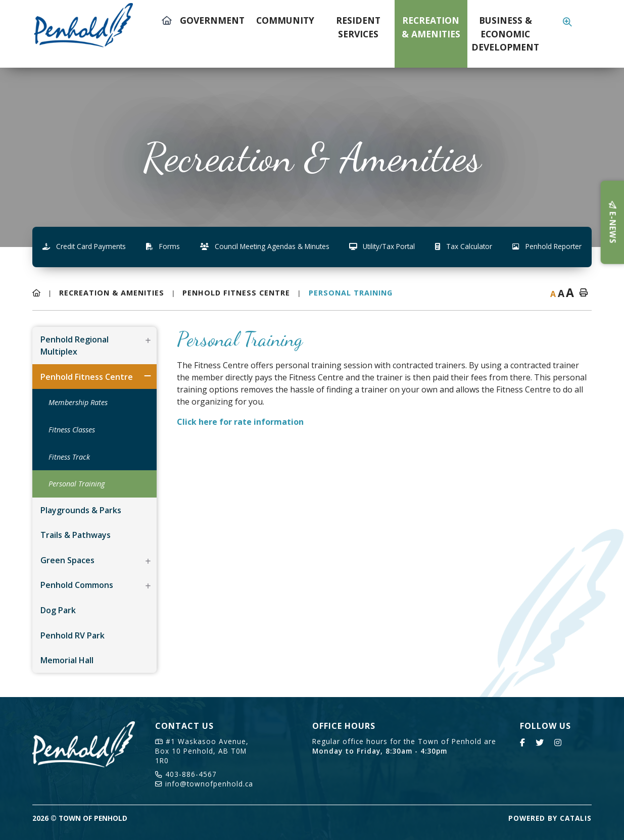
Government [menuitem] (212, 20)
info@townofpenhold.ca (204, 784)
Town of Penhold (92, 24)
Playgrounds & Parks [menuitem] (81, 510)
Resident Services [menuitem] (358, 27)
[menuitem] (167, 34)
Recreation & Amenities (112, 293)
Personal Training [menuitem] (77, 484)
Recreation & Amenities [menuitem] (431, 27)
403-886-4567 (186, 774)
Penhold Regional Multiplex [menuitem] (75, 345)
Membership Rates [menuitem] (78, 402)
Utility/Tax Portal (382, 246)
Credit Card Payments (84, 246)
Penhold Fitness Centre (236, 293)
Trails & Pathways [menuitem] (76, 535)
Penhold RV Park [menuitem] (73, 635)
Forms (163, 246)
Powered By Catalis (550, 818)
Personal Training (351, 293)
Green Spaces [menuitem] (67, 560)
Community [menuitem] (285, 20)
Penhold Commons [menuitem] (77, 585)
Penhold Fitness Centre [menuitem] (87, 377)
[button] (148, 340)
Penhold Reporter (547, 246)
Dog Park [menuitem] (58, 610)
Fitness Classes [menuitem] (72, 430)
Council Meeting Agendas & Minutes (265, 246)
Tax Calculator (464, 246)
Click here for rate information (240, 422)
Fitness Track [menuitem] (69, 457)
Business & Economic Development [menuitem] (505, 34)
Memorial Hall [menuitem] (67, 660)
